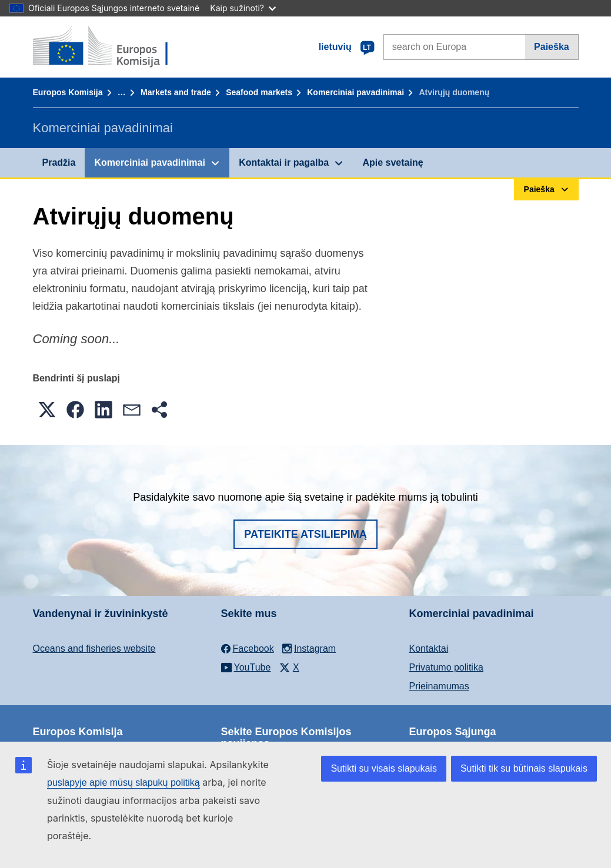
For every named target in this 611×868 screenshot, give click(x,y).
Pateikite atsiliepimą (305, 534)
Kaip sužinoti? (243, 8)
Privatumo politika (446, 667)
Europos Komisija (68, 92)
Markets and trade (176, 92)
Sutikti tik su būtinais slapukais (524, 768)
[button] (47, 410)
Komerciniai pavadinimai (355, 92)
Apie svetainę (393, 162)
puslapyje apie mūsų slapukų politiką (123, 782)
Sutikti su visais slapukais (384, 768)
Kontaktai (429, 649)
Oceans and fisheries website (94, 649)
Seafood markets (259, 92)
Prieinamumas (439, 686)
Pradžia (59, 162)
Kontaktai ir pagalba (284, 162)
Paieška (552, 47)
